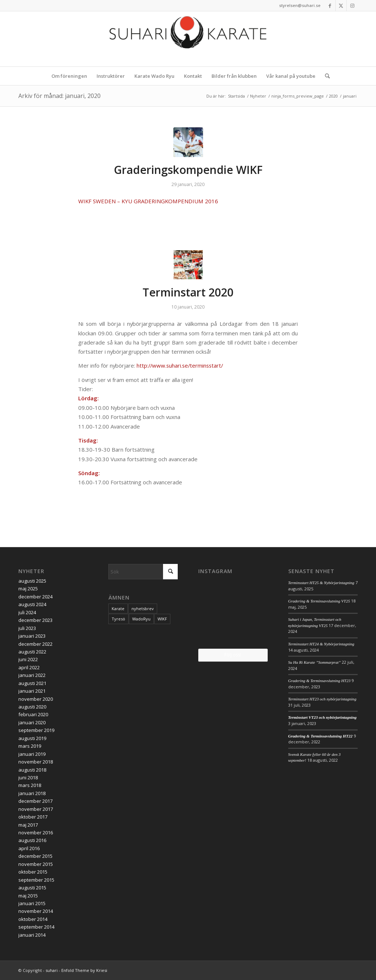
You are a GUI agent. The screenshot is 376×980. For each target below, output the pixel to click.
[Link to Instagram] (352, 6)
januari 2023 (32, 636)
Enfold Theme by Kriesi (84, 970)
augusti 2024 (32, 604)
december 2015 (35, 856)
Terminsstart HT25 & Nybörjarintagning (321, 583)
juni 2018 (28, 777)
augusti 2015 (32, 888)
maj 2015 (28, 896)
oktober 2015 (33, 872)
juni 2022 (28, 659)
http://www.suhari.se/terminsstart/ (180, 365)
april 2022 (29, 667)
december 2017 (35, 801)
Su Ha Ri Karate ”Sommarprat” (315, 662)
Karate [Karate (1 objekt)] (118, 609)
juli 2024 (27, 612)
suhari (52, 970)
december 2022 (35, 644)
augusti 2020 (32, 707)
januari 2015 (32, 903)
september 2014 (36, 927)
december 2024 (35, 597)
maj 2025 (28, 589)
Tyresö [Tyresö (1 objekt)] (118, 619)
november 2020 (36, 699)
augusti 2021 (32, 683)
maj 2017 (28, 825)
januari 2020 (32, 722)
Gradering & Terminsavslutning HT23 (319, 681)
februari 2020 (33, 714)
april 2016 (29, 848)
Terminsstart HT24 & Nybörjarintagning (321, 644)
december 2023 (35, 620)
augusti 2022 (32, 652)
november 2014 (36, 911)
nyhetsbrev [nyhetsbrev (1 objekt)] (143, 609)
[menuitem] (69, 76)
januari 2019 (32, 754)
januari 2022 (32, 675)
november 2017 (36, 809)
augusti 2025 (32, 581)
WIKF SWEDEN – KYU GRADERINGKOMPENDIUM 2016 (148, 201)
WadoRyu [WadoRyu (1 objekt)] (141, 619)
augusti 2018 (32, 770)
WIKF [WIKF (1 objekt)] (162, 619)
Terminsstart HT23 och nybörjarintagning (322, 699)
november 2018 (36, 762)
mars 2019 (30, 746)
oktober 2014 (33, 919)
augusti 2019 (32, 738)
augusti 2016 (32, 840)
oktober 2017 (33, 817)
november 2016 (36, 833)
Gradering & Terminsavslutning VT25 (319, 601)
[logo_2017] (188, 39)
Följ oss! (233, 655)
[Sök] (325, 76)
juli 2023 (27, 628)
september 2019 (36, 730)
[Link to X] (341, 6)
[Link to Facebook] (330, 6)
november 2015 (36, 864)
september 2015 (36, 880)
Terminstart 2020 (188, 292)
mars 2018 (30, 785)
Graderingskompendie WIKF (188, 170)
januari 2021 (32, 691)
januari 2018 (32, 793)
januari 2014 (32, 935)
